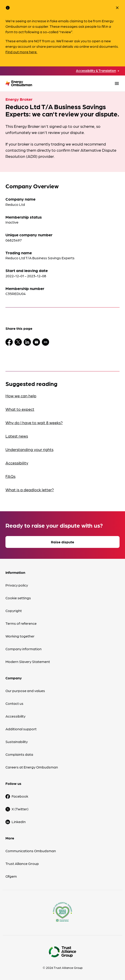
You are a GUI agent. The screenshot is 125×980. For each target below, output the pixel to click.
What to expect (20, 409)
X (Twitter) (20, 809)
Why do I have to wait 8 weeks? (34, 422)
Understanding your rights (29, 449)
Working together (20, 636)
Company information (24, 649)
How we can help (21, 396)
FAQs (10, 476)
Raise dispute (62, 542)
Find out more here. (21, 52)
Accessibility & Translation (96, 71)
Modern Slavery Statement (28, 661)
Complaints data (19, 754)
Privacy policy (17, 585)
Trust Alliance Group (22, 863)
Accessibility (17, 463)
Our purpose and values (25, 691)
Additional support (21, 729)
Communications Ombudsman (31, 851)
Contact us (14, 703)
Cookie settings (18, 598)
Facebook (20, 796)
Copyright (14, 611)
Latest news (17, 436)
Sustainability (17, 742)
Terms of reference (21, 623)
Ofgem (11, 876)
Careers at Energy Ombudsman (32, 767)
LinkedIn (19, 822)
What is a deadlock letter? (30, 490)
